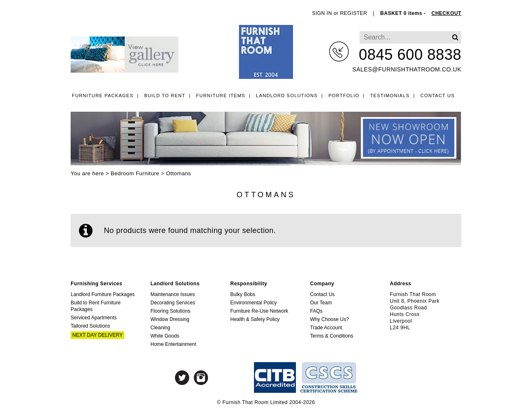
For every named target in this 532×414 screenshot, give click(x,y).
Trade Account (326, 328)
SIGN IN (322, 13)
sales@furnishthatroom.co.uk (407, 69)
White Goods (165, 336)
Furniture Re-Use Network (259, 311)
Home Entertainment (173, 344)
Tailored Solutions (90, 326)
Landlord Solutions (287, 96)
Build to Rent (165, 96)
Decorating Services (173, 303)
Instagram (201, 378)
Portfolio (344, 96)
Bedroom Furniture (135, 173)
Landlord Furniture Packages (103, 294)
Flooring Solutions (170, 311)
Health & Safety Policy (255, 319)
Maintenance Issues (173, 294)
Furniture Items (221, 96)
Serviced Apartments (94, 318)
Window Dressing (170, 319)
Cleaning (160, 328)
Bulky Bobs (243, 294)
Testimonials (390, 96)
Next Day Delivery (97, 335)
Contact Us (438, 96)
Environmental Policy (254, 303)
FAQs (316, 311)
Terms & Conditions (332, 336)
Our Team (321, 303)
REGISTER (353, 13)
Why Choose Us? (329, 319)
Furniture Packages (103, 96)
